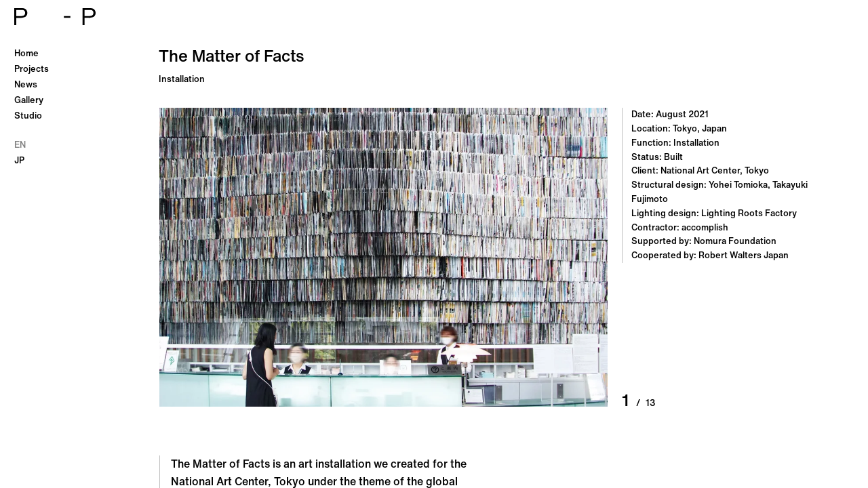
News (26, 84)
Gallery (29, 100)
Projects (32, 69)
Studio (28, 116)
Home (26, 53)
